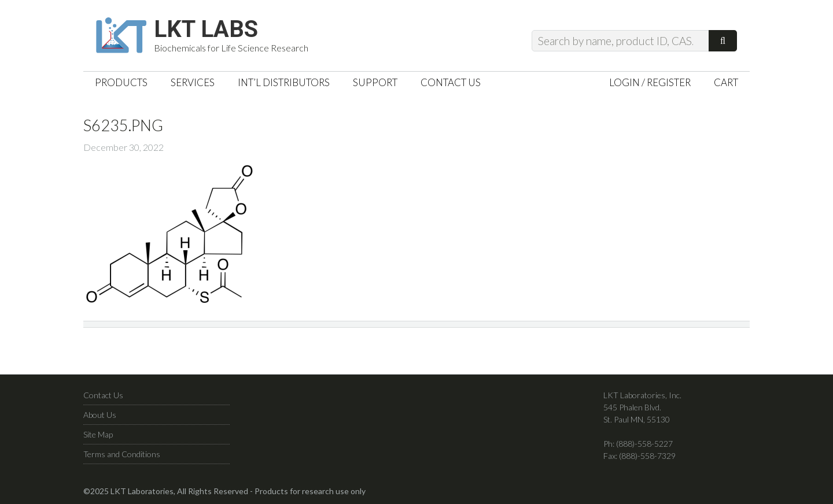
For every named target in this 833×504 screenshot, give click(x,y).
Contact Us (103, 395)
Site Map (98, 434)
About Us (100, 415)
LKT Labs (206, 29)
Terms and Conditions (122, 454)
